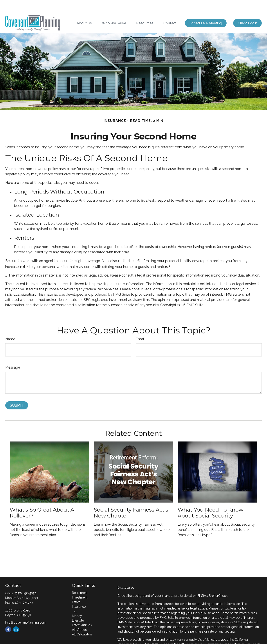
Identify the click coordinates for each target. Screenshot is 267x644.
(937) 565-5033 (27, 585)
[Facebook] (8, 616)
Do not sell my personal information (143, 636)
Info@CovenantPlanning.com (26, 609)
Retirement (80, 580)
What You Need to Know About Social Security (210, 499)
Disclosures (126, 574)
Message (13, 354)
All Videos (79, 617)
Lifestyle (78, 607)
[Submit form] (17, 392)
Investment (80, 584)
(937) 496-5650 (26, 580)
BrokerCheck (218, 582)
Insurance (79, 593)
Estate (76, 589)
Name (10, 326)
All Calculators (82, 621)
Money (77, 603)
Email (140, 326)
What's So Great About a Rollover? (42, 499)
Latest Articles (82, 612)
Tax (74, 598)
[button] (84, 10)
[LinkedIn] (16, 616)
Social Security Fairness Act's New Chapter (131, 499)
